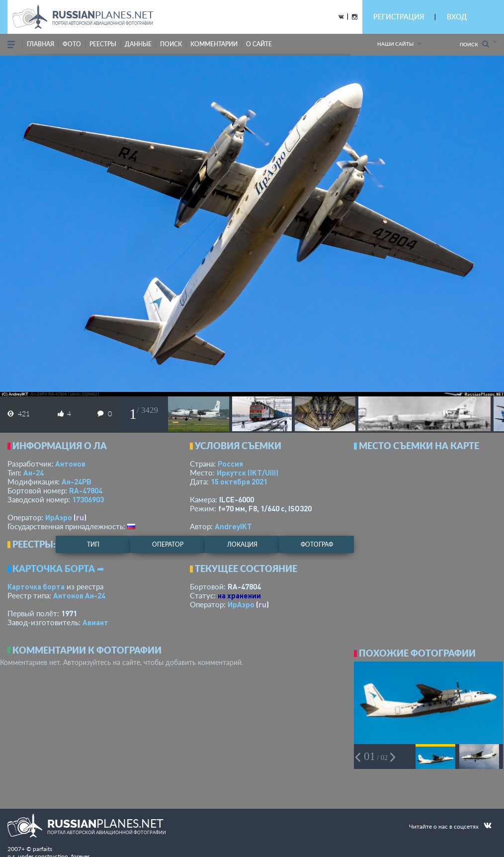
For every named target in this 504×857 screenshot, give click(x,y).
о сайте (259, 44)
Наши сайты (395, 44)
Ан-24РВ (77, 481)
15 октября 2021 (239, 481)
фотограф (317, 544)
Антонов (70, 464)
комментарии (214, 44)
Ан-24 (34, 473)
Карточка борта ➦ (58, 569)
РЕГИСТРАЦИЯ (399, 17)
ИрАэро (59, 517)
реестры (103, 44)
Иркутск (248, 473)
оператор (168, 544)
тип (93, 544)
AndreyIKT (233, 526)
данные (138, 44)
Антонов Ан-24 (79, 595)
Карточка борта (36, 586)
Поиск (474, 44)
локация (242, 544)
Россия (230, 464)
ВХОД (457, 17)
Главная (41, 44)
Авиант (95, 622)
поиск (171, 44)
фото (72, 44)
